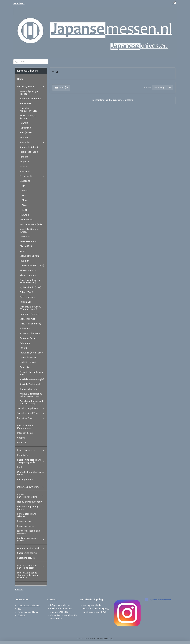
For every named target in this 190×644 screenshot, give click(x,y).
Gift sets (21, 438)
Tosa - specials (27, 297)
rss (112, 639)
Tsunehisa (25, 367)
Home (20, 79)
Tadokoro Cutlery (28, 338)
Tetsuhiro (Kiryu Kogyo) (32, 353)
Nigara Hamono (28, 275)
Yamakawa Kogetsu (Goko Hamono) (30, 281)
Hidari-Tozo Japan (29, 152)
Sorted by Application (31, 408)
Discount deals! (25, 433)
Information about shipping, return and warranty (28, 575)
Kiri (24, 186)
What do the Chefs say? (29, 605)
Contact (21, 615)
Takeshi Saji (25, 302)
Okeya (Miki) (26, 246)
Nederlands (19, 3)
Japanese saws (25, 521)
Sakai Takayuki (27, 319)
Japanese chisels (26, 526)
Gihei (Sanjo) (26, 133)
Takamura (25, 343)
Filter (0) (61, 87)
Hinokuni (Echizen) (29, 314)
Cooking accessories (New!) (31, 539)
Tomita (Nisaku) (28, 357)
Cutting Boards (25, 479)
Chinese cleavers (28, 389)
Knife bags (23, 455)
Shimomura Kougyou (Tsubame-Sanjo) (30, 308)
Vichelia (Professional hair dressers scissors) (31, 395)
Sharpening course (27, 553)
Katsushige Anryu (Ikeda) (29, 93)
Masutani (24, 215)
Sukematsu (25, 328)
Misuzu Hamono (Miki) (31, 224)
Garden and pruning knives (28, 508)
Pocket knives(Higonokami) (31, 496)
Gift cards (22, 443)
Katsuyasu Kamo (28, 241)
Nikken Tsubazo (28, 270)
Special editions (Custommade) (25, 427)
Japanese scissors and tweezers (29, 532)
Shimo (25, 200)
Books (20, 467)
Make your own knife (31, 487)
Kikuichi (24, 166)
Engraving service (26, 558)
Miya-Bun (24, 261)
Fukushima (25, 128)
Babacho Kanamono (30, 99)
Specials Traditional (30, 384)
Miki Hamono (26, 220)
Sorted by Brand (31, 87)
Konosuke (25, 171)
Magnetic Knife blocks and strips (31, 473)
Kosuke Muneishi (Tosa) (32, 266)
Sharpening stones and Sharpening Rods (31, 461)
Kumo (25, 191)
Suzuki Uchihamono (30, 333)
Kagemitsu (32, 142)
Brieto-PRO (25, 104)
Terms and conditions (28, 612)
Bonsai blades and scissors (27, 515)
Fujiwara (24, 123)
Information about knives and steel (31, 567)
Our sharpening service (31, 548)
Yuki (24, 195)
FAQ (19, 609)
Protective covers (31, 450)
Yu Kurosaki (32, 176)
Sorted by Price (31, 418)
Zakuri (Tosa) (26, 292)
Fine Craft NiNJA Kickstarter (28, 117)
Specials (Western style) (32, 379)
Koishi (25, 210)
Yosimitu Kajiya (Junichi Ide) (31, 373)
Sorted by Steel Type (31, 413)
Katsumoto (25, 237)
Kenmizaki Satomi (29, 147)
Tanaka (23, 348)
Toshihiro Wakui (28, 362)
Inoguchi (24, 162)
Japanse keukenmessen (158, 600)
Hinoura (24, 137)
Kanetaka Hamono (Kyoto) (29, 231)
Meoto (23, 251)
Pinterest (19, 589)
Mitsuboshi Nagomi (29, 256)
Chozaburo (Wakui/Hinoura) (28, 110)
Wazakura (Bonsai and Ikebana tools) (31, 402)
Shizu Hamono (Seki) (30, 324)
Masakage (32, 181)
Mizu (24, 205)
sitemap (107, 639)
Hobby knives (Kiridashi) (29, 502)
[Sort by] (162, 88)
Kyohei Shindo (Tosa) (30, 287)
